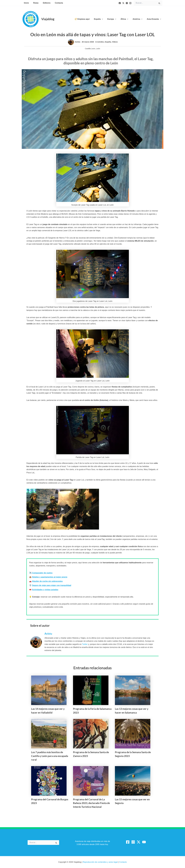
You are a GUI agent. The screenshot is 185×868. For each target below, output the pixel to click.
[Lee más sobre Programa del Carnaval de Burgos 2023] (49, 781)
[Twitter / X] (139, 842)
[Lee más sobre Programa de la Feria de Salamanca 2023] (91, 690)
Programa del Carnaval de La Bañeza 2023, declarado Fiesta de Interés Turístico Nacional (91, 803)
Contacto (123, 862)
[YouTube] (130, 3)
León (98, 49)
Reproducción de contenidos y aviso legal (101, 862)
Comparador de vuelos (42, 573)
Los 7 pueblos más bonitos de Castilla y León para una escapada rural (50, 756)
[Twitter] (123, 3)
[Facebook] (120, 3)
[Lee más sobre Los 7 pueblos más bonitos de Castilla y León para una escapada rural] (49, 734)
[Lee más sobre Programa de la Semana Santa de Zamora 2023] (91, 734)
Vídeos (115, 42)
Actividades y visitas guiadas (45, 590)
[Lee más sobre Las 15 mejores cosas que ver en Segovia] (133, 781)
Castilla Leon (90, 49)
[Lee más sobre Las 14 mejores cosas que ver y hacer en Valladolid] (49, 690)
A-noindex (99, 42)
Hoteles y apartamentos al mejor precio (50, 577)
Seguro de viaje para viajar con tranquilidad (52, 585)
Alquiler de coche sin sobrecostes (47, 581)
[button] (105, 19)
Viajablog (48, 19)
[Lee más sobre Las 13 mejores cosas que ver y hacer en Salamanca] (133, 690)
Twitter (85, 644)
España (108, 42)
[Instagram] (127, 3)
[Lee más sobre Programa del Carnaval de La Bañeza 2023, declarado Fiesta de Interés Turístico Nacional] (91, 781)
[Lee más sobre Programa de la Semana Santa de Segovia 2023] (133, 734)
